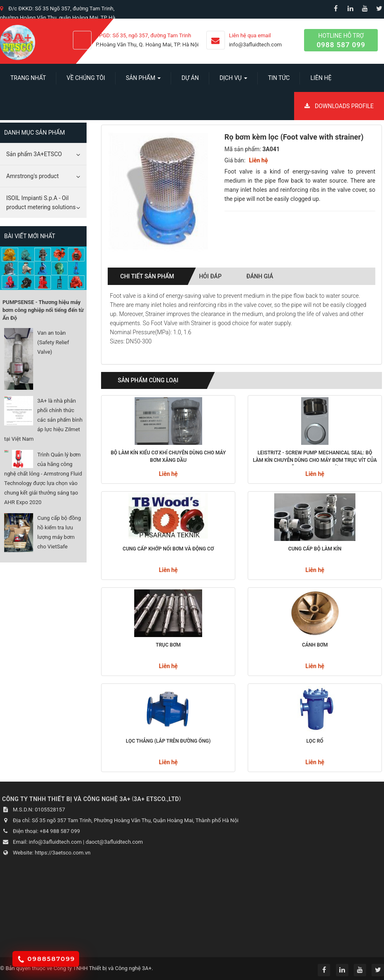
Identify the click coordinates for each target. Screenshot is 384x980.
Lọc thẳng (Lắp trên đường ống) (168, 741)
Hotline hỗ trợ (341, 41)
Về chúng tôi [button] (86, 78)
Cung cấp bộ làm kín (315, 549)
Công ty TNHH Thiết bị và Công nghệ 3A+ (103, 968)
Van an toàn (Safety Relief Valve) (53, 342)
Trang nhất (28, 78)
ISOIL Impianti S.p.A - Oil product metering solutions (41, 203)
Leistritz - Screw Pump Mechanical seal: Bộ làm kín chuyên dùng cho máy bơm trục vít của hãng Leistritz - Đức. (315, 458)
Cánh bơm (315, 645)
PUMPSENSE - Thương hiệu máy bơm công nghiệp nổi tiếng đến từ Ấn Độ (43, 310)
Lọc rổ (315, 741)
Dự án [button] (190, 78)
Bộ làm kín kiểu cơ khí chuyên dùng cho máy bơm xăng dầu (168, 456)
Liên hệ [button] (321, 78)
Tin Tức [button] (279, 78)
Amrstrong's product (33, 176)
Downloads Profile (339, 106)
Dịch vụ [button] (233, 80)
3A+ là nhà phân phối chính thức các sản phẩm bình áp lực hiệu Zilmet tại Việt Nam (43, 420)
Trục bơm (168, 645)
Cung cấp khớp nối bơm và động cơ (168, 549)
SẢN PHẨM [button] (144, 80)
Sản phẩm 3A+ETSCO (34, 154)
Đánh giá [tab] (260, 276)
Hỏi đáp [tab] (210, 276)
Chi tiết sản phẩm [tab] (147, 276)
